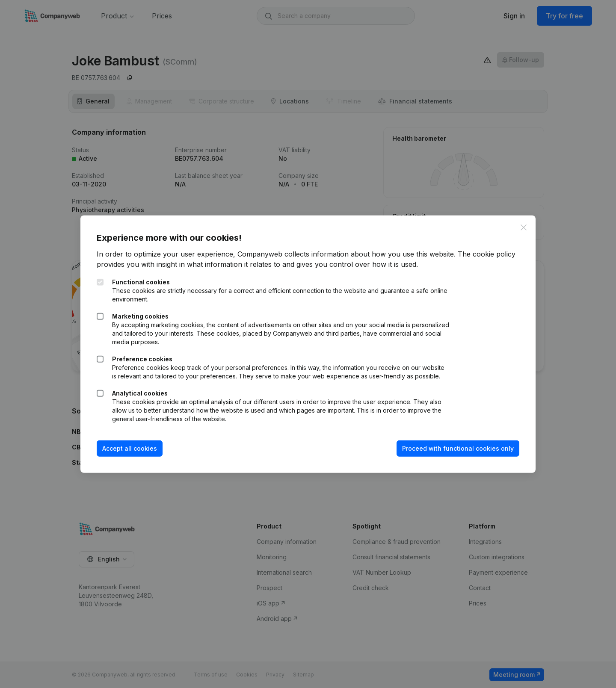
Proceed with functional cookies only (457, 448)
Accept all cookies (130, 448)
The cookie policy (487, 254)
